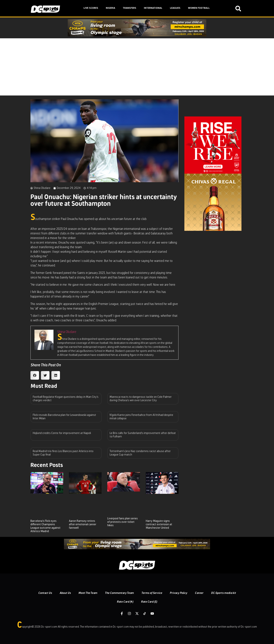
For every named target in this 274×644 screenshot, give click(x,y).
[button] (35, 375)
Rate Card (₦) (125, 602)
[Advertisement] (137, 67)
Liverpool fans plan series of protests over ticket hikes (123, 522)
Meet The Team (88, 593)
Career (199, 593)
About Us (65, 593)
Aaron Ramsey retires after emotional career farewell (83, 524)
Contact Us (45, 593)
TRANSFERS (129, 8)
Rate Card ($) (149, 602)
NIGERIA (110, 8)
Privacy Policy (178, 593)
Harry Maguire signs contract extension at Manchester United (159, 524)
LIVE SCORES (91, 8)
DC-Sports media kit (223, 593)
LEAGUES (175, 8)
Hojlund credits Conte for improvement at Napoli (62, 433)
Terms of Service (152, 593)
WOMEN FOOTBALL (199, 8)
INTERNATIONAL (153, 8)
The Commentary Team (119, 593)
